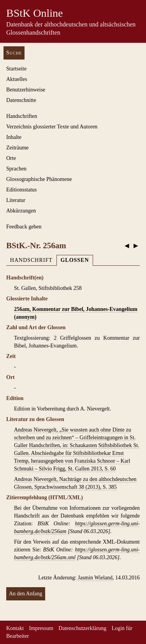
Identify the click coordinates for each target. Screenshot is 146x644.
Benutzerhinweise (26, 90)
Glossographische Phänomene (39, 179)
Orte (11, 158)
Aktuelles (17, 79)
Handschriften (22, 116)
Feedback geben (24, 227)
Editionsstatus (22, 190)
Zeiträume (18, 148)
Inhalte (14, 137)
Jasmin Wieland (95, 578)
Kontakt (15, 628)
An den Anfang (26, 594)
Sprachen (16, 169)
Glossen (75, 260)
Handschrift (31, 260)
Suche (14, 53)
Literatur (16, 200)
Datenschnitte (21, 100)
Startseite (16, 69)
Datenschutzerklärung (82, 628)
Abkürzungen (21, 211)
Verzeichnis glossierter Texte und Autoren (52, 127)
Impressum (41, 628)
